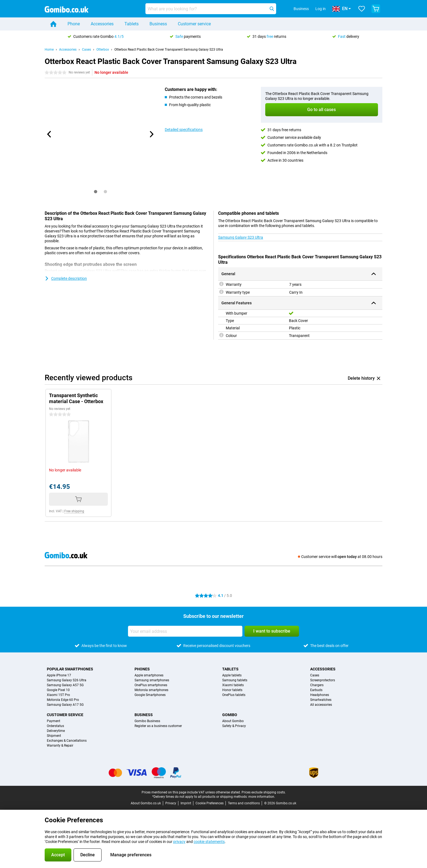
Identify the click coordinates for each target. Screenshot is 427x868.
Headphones (320, 695)
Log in (321, 9)
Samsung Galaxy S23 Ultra (241, 237)
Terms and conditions (244, 803)
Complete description (66, 278)
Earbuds (316, 690)
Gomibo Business (147, 721)
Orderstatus (55, 726)
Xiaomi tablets (233, 685)
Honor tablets (232, 690)
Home (49, 50)
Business (158, 24)
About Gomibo (233, 721)
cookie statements (209, 842)
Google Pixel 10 (58, 690)
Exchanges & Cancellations (67, 741)
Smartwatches (321, 700)
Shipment (54, 736)
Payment (54, 721)
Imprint (186, 803)
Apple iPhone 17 (59, 675)
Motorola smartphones (151, 690)
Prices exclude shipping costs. (264, 792)
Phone (74, 24)
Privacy (171, 803)
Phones (142, 669)
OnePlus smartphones (151, 685)
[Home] (53, 24)
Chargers (317, 685)
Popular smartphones (70, 669)
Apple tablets (232, 675)
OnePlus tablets (234, 695)
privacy (179, 842)
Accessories (102, 24)
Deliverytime (56, 731)
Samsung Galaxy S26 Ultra (67, 680)
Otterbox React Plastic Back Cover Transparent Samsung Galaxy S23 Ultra (169, 50)
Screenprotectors (323, 680)
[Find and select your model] (211, 9)
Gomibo (230, 715)
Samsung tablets (235, 680)
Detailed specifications (184, 130)
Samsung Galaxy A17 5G (65, 705)
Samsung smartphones (152, 680)
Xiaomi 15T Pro (58, 695)
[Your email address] (185, 631)
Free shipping (74, 511)
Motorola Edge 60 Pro (63, 700)
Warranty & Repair (60, 746)
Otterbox (103, 50)
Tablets (132, 24)
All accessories (321, 705)
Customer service (194, 24)
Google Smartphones (150, 695)
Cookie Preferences (210, 803)
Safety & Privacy (234, 726)
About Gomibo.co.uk (146, 803)
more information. (262, 797)
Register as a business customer (158, 726)
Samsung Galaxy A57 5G (65, 685)
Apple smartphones (149, 675)
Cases (86, 50)
